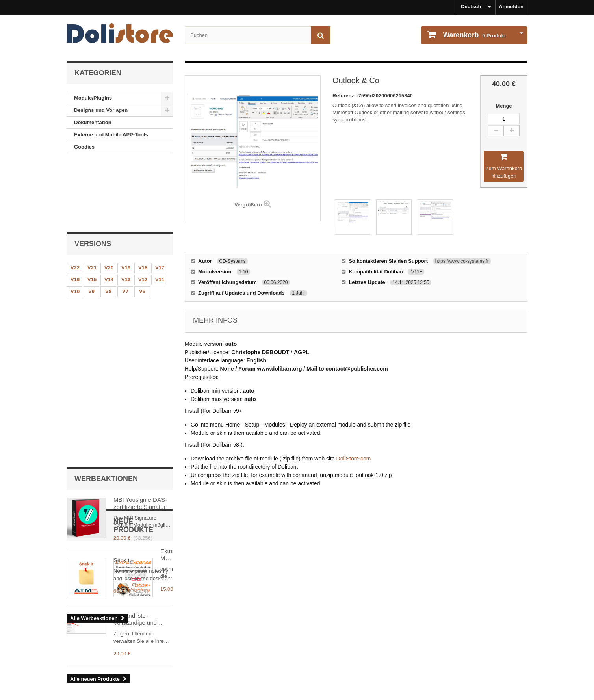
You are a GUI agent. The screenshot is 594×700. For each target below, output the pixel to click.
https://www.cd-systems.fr (462, 261)
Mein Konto (321, 627)
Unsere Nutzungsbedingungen (104, 650)
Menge (504, 106)
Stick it (122, 337)
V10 (75, 224)
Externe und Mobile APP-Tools (111, 135)
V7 (125, 224)
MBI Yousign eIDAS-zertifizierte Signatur (140, 279)
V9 (91, 224)
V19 (126, 201)
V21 (92, 201)
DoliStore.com (354, 459)
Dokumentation (93, 122)
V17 (160, 201)
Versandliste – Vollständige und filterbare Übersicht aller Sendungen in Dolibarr (138, 509)
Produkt (474, 35)
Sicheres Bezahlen (89, 681)
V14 (109, 213)
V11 (160, 213)
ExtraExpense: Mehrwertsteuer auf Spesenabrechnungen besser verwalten (142, 448)
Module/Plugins (93, 98)
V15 (92, 213)
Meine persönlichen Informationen (345, 650)
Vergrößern (248, 205)
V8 (108, 224)
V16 (75, 213)
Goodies (84, 147)
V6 (142, 224)
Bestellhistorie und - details (336, 640)
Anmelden (511, 6)
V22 (75, 201)
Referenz (344, 96)
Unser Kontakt (84, 671)
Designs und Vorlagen (101, 110)
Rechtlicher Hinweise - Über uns (106, 640)
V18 (143, 201)
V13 (126, 213)
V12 (143, 213)
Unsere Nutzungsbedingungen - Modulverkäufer (125, 660)
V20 (109, 201)
